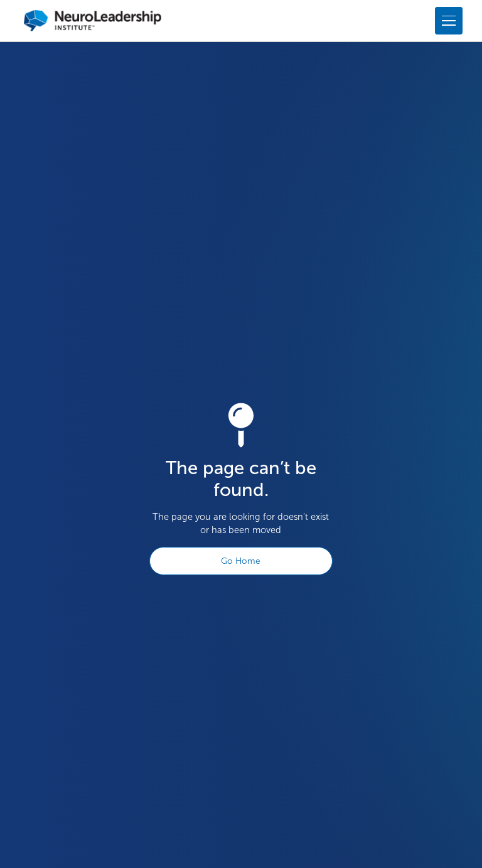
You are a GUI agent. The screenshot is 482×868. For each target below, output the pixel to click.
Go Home (241, 561)
